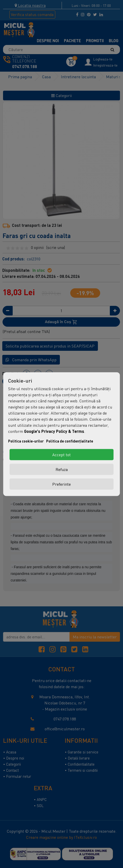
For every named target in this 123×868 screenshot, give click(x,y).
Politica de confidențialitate (70, 441)
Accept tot (61, 454)
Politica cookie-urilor (26, 441)
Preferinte (61, 484)
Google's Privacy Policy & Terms (54, 431)
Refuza (62, 469)
